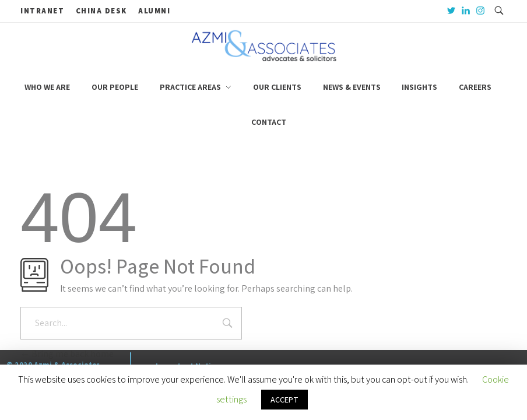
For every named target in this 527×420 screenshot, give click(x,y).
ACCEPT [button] (284, 400)
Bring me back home (67, 354)
